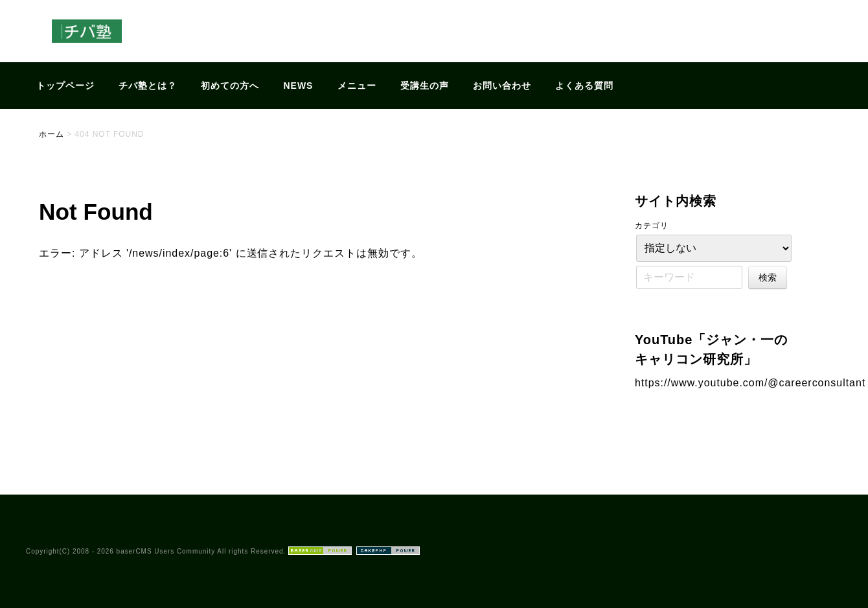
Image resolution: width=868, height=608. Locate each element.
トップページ (65, 86)
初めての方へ (230, 86)
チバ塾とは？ (148, 86)
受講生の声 (425, 86)
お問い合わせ (502, 86)
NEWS (299, 86)
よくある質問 (584, 86)
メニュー (357, 86)
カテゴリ (652, 226)
